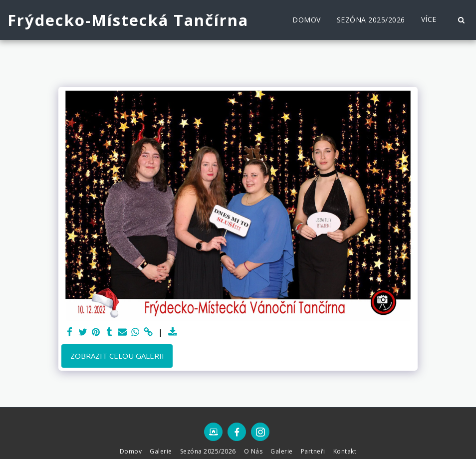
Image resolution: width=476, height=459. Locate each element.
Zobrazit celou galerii (117, 356)
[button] (461, 20)
